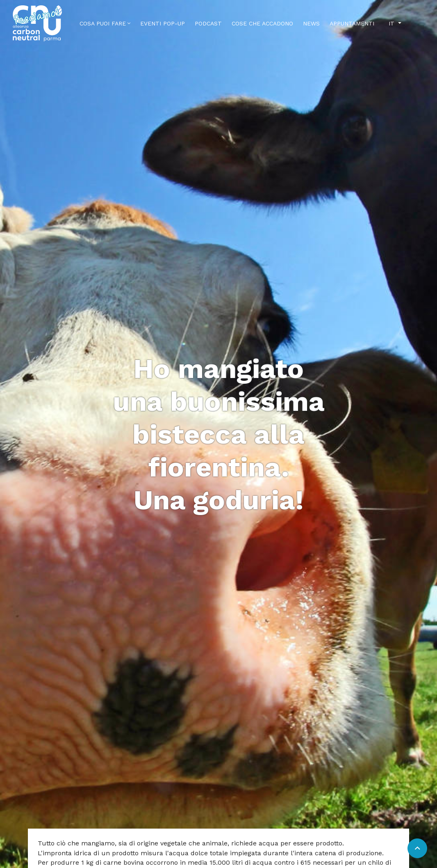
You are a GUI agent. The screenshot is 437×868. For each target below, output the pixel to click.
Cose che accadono (262, 23)
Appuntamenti (352, 23)
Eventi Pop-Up (163, 23)
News (311, 23)
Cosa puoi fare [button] (105, 23)
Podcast (208, 23)
